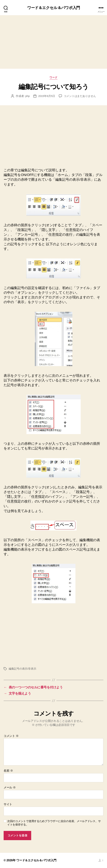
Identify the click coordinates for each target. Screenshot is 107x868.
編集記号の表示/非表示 (22, 669)
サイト (8, 804)
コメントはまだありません (80, 96)
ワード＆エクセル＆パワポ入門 (54, 8)
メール (10, 787)
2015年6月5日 (47, 96)
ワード (53, 77)
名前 (8, 771)
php (28, 96)
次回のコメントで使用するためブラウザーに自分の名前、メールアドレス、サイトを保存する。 (54, 823)
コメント (11, 736)
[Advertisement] (53, 42)
